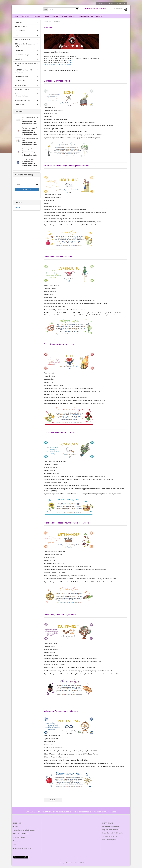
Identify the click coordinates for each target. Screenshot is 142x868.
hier (70, 62)
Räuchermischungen (22, 79)
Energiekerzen (20, 53)
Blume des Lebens (21, 29)
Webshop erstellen (64, 865)
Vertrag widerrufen (21, 859)
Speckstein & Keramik (22, 92)
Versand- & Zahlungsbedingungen (24, 832)
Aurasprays (19, 24)
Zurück (53, 802)
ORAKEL (46, 16)
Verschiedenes (20, 107)
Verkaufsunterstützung (22, 102)
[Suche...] (45, 9)
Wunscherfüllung (20, 87)
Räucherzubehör (20, 83)
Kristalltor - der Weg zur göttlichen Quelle (26, 67)
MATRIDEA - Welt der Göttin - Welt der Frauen (24, 73)
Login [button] (111, 3)
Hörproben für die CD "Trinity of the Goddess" (58, 67)
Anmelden (27, 192)
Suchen (16, 16)
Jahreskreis (19, 61)
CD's (16, 37)
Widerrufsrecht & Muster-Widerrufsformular (21, 838)
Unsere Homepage (69, 16)
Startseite (26, 16)
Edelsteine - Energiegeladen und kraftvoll (25, 47)
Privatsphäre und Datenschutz (23, 851)
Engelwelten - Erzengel (22, 57)
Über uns (37, 16)
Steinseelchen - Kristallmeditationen (21, 97)
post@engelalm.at (112, 842)
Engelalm (18, 210)
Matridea (55, 16)
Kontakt (99, 16)
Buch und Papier (20, 33)
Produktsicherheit (86, 16)
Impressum (17, 843)
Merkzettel (121, 3)
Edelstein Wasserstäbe (22, 42)
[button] (102, 3)
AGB (15, 847)
